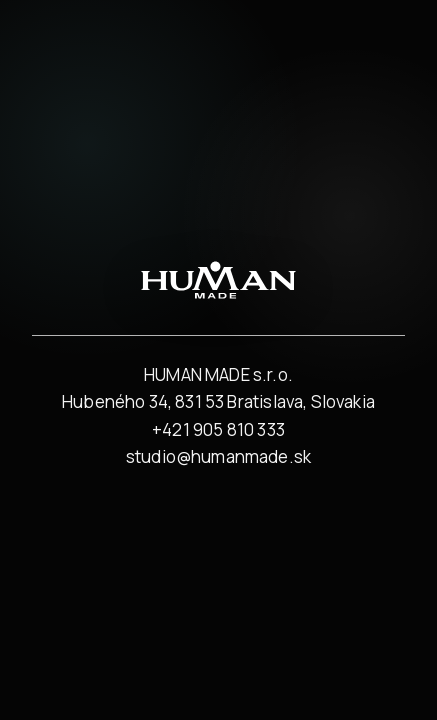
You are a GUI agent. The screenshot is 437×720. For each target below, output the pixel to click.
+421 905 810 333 (218, 429)
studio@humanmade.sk (218, 456)
